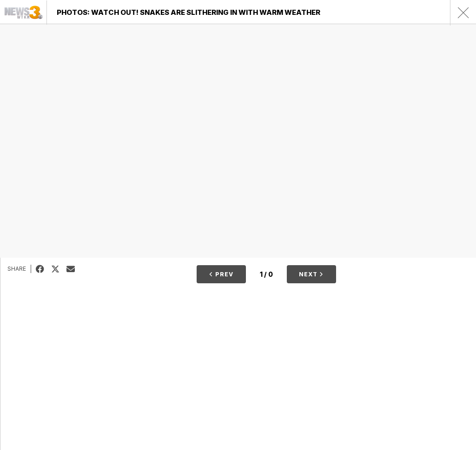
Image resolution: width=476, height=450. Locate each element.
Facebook (43, 269)
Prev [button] (221, 274)
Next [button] (311, 274)
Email (74, 269)
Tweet (59, 269)
